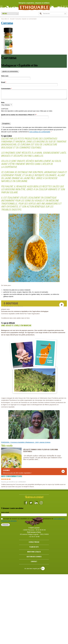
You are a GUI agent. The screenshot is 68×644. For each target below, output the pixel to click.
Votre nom (5, 76)
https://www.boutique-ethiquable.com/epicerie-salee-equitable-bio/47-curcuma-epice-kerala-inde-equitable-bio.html (34, 303)
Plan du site (34, 547)
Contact (34, 562)
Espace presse (34, 542)
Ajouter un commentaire (10, 71)
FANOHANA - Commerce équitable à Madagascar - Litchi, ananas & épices (26, 442)
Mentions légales (34, 552)
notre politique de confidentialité (40, 132)
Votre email (6, 512)
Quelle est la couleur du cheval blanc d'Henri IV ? (19, 115)
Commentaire (6, 89)
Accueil (12, 19)
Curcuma (18, 19)
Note (3, 102)
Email (4, 82)
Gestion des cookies (34, 557)
